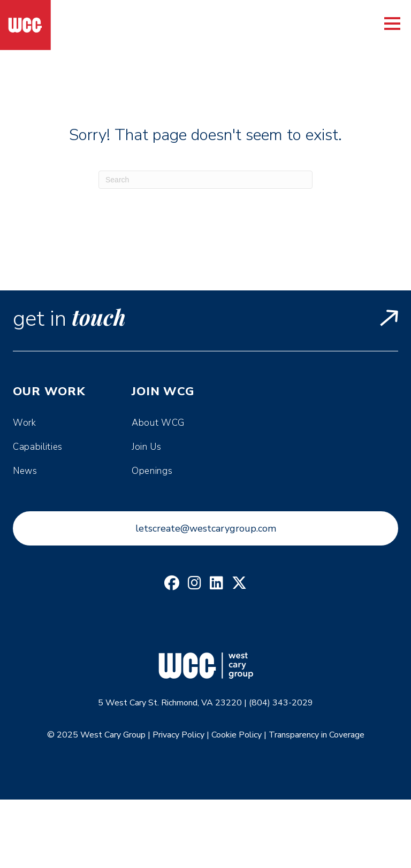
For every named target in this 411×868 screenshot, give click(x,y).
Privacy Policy (178, 735)
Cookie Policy (237, 735)
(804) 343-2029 (281, 703)
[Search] (205, 180)
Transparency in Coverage (317, 735)
